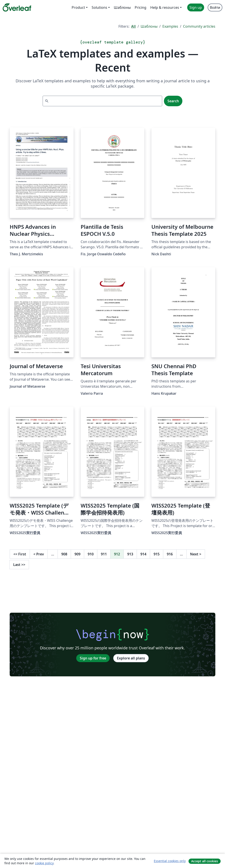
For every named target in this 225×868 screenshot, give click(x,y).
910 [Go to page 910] (91, 554)
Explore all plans (131, 658)
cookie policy (44, 863)
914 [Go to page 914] (143, 554)
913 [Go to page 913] (130, 554)
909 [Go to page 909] (77, 554)
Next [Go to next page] (196, 554)
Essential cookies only (170, 861)
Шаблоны (149, 26)
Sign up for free (93, 658)
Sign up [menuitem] (196, 7)
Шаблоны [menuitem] (122, 7)
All (133, 26)
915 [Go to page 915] (157, 554)
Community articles (199, 26)
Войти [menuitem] (215, 7)
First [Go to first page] (20, 554)
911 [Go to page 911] (104, 554)
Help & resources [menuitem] (165, 7)
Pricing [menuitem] (141, 7)
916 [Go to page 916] (170, 554)
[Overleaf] (17, 7)
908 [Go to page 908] (64, 554)
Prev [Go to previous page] (39, 554)
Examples (170, 26)
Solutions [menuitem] (99, 7)
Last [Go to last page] (19, 565)
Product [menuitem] (78, 7)
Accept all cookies (205, 861)
